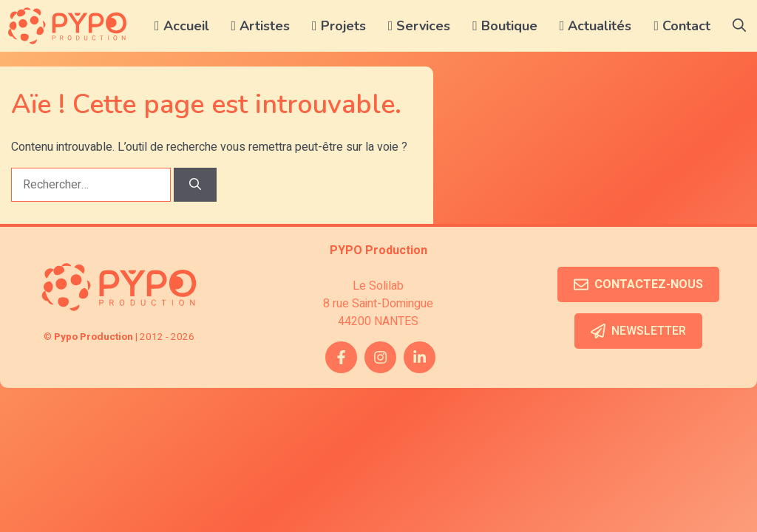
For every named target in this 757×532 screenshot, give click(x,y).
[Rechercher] (195, 185)
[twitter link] (420, 357)
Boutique (505, 26)
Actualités (596, 26)
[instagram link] (380, 357)
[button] (739, 26)
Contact (682, 26)
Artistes (261, 26)
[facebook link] (341, 357)
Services (420, 26)
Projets (339, 26)
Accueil (182, 26)
